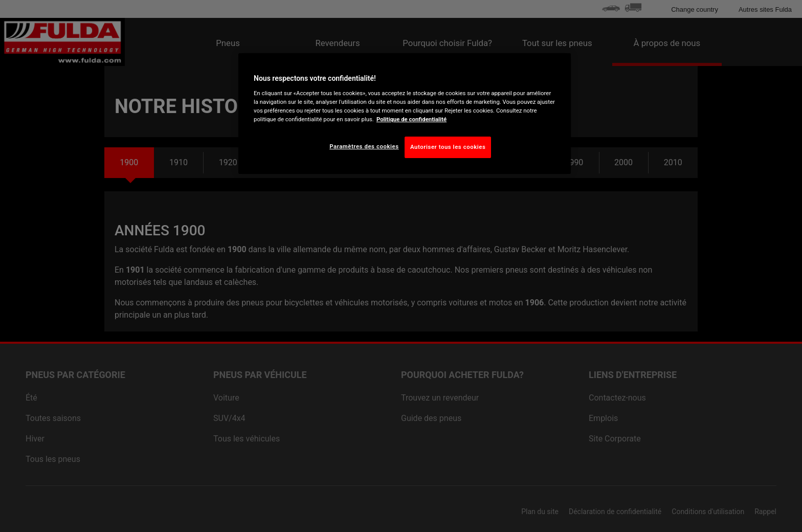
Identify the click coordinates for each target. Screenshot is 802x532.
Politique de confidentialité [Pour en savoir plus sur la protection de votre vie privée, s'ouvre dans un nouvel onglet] (411, 119)
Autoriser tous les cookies (448, 147)
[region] (405, 114)
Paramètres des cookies (364, 146)
